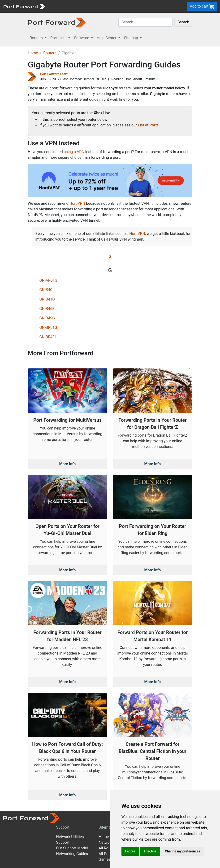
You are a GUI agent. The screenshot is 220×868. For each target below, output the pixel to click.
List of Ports (148, 125)
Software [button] (82, 38)
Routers (50, 53)
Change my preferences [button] (183, 851)
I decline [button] (150, 851)
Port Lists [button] (59, 38)
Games (105, 859)
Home (33, 53)
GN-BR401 (48, 337)
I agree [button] (130, 851)
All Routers (108, 848)
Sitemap (106, 827)
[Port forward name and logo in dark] (57, 22)
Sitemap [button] (132, 38)
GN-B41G (47, 299)
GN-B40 (46, 290)
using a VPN (74, 152)
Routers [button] (37, 38)
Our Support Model (72, 848)
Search (183, 22)
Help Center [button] (107, 38)
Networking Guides (72, 854)
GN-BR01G (48, 328)
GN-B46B (47, 309)
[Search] (145, 22)
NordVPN (77, 203)
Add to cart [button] (202, 6)
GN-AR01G (48, 280)
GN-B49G (47, 318)
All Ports (106, 854)
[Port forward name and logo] (24, 6)
